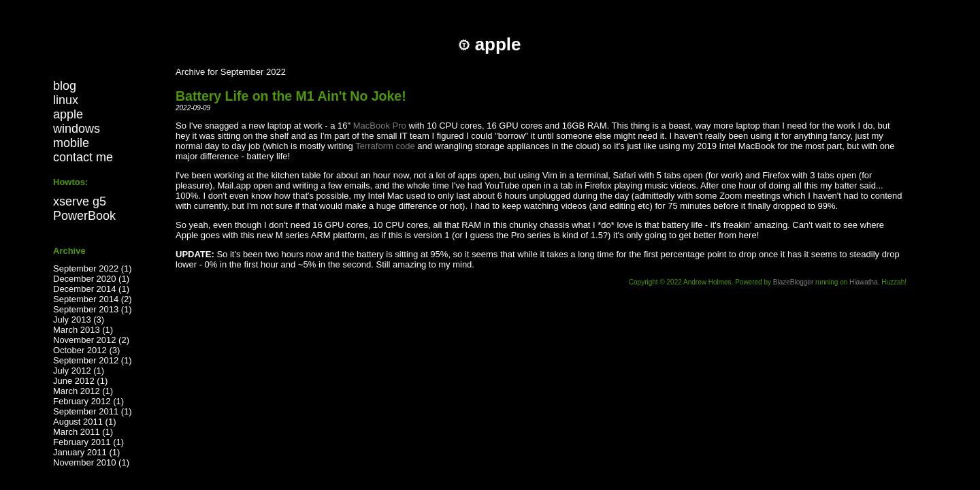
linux (66, 100)
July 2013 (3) (79, 320)
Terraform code (385, 146)
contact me (83, 157)
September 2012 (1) (93, 360)
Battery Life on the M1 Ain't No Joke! (291, 96)
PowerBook (84, 216)
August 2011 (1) (85, 422)
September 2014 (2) (93, 299)
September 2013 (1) (93, 309)
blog (65, 86)
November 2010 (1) (91, 462)
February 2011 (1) (88, 442)
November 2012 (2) (91, 340)
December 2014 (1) (91, 289)
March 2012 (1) (83, 391)
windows (77, 129)
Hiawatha (864, 282)
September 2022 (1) (93, 268)
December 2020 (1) (91, 279)
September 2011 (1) (93, 411)
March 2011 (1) (83, 432)
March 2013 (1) (83, 330)
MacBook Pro (380, 126)
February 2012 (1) (88, 401)
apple (68, 114)
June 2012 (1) (80, 381)
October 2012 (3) (86, 350)
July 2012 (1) (79, 371)
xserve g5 (80, 201)
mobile (71, 143)
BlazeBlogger (793, 282)
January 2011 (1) (86, 452)
